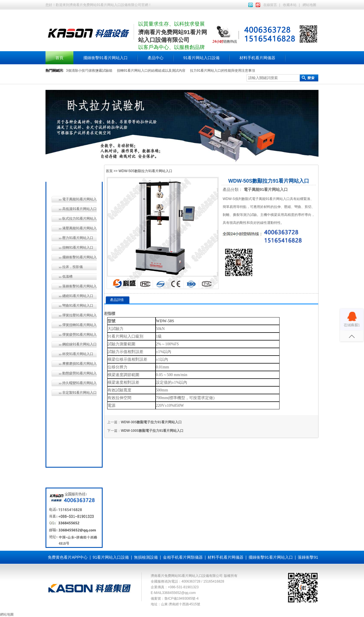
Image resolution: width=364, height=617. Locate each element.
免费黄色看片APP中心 (68, 557)
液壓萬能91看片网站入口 (79, 228)
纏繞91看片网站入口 (78, 296)
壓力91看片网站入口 (78, 238)
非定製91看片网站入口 (79, 393)
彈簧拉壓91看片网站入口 (79, 315)
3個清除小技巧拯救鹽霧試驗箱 (89, 71)
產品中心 (156, 58)
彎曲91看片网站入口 (78, 306)
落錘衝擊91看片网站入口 (79, 286)
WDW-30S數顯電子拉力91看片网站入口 (151, 422)
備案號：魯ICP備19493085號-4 (175, 599)
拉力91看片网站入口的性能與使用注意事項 (223, 71)
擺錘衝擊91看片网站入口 (106, 58)
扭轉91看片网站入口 (78, 247)
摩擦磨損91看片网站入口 (79, 364)
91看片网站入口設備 (202, 58)
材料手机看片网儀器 (257, 58)
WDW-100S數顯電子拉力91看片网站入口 (152, 431)
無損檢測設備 (73, 404)
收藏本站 (290, 5)
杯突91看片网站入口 (78, 354)
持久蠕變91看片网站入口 (79, 383)
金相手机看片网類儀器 (183, 557)
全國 (65, 456)
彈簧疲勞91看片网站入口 (79, 335)
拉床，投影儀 (73, 267)
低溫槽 (67, 276)
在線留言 (270, 5)
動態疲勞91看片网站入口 (79, 373)
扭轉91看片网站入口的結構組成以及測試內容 (151, 71)
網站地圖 (309, 5)
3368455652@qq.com (179, 593)
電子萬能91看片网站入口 (79, 199)
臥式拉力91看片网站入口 (79, 218)
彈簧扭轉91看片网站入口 (79, 325)
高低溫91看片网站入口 (79, 209)
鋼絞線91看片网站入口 (79, 344)
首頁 (59, 58)
